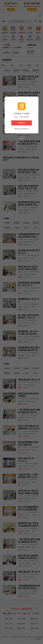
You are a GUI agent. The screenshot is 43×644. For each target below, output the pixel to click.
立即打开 (22, 123)
